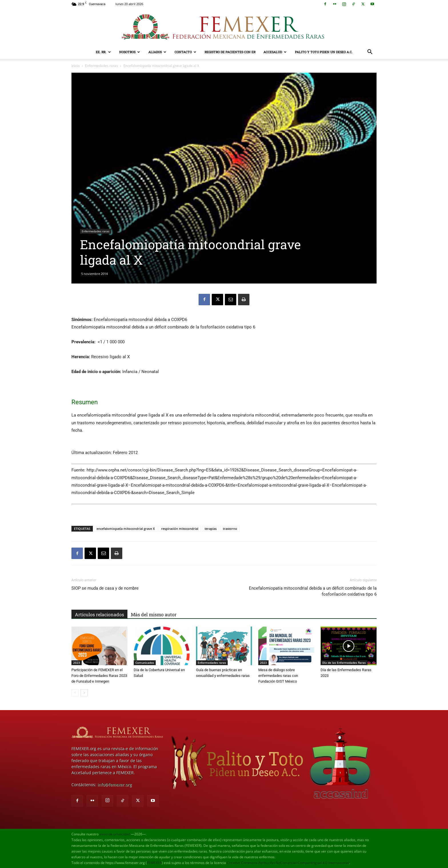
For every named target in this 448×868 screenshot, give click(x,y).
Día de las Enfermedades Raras (344, 663)
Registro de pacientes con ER (230, 52)
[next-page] (84, 693)
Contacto (185, 52)
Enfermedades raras (102, 66)
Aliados (157, 52)
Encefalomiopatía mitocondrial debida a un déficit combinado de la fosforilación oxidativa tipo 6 (313, 591)
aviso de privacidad (115, 834)
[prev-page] (75, 693)
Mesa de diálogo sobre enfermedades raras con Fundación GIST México (278, 676)
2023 (77, 663)
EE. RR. (103, 52)
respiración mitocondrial (180, 529)
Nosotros (130, 52)
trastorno (230, 529)
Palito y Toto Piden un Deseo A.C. (324, 52)
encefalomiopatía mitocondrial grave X (126, 529)
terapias (211, 529)
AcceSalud (275, 52)
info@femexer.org (115, 785)
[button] (370, 52)
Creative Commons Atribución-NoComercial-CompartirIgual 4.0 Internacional (288, 863)
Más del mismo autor (154, 614)
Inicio (76, 66)
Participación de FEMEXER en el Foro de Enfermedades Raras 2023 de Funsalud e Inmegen (99, 676)
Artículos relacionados (99, 614)
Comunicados (145, 663)
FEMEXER (154, 863)
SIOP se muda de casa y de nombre (105, 588)
